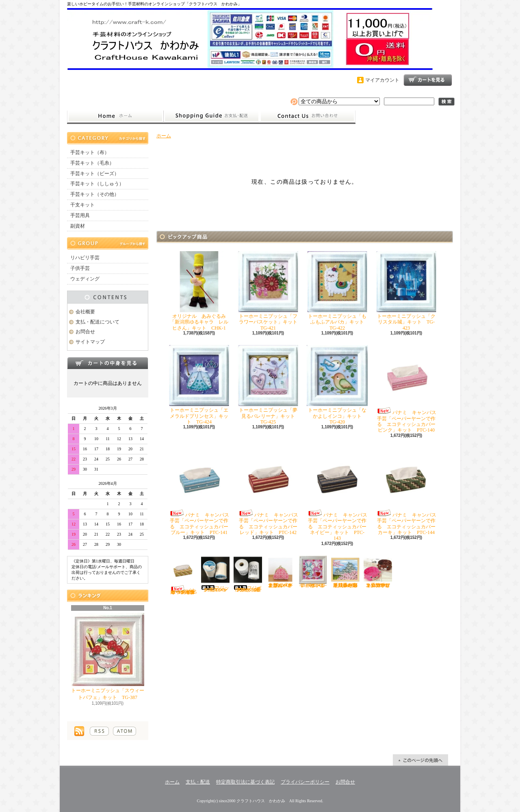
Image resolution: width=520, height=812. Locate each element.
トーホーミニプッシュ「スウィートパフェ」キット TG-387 (108, 657)
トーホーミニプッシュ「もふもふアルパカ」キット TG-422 (338, 291)
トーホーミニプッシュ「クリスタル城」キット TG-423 (406, 291)
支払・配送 (198, 782)
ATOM (125, 731)
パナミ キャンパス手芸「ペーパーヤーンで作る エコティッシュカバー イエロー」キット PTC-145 (183, 575)
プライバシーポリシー (305, 782)
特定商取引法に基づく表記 (245, 782)
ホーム (115, 116)
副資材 (78, 226)
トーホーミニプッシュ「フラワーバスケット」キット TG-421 (270, 291)
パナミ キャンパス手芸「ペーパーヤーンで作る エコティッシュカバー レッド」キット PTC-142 (270, 491)
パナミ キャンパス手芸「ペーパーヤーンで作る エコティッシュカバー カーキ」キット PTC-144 (408, 491)
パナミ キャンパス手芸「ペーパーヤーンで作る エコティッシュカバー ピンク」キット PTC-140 (408, 389)
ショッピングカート (428, 80)
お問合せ (308, 116)
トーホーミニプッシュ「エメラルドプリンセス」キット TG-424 (199, 385)
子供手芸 (80, 268)
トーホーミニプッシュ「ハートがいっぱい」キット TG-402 (313, 572)
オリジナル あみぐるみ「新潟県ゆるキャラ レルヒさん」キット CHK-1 (199, 291)
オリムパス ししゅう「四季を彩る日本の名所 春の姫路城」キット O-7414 (347, 572)
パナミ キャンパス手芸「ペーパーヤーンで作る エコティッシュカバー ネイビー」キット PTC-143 (339, 494)
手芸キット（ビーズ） (95, 174)
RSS (99, 731)
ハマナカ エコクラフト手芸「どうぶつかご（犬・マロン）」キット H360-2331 (378, 572)
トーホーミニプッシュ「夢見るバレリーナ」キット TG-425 (269, 385)
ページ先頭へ (420, 760)
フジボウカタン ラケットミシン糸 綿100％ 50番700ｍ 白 (248, 574)
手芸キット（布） (90, 152)
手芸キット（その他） (95, 194)
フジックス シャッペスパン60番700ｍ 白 (216, 574)
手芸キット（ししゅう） (97, 184)
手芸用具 (80, 215)
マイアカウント (382, 80)
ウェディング (85, 279)
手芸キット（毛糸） (92, 163)
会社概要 (85, 312)
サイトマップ (90, 342)
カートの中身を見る (108, 363)
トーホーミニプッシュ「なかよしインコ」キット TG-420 (337, 385)
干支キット (82, 205)
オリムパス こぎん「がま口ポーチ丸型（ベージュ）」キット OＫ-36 (282, 572)
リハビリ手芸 (85, 258)
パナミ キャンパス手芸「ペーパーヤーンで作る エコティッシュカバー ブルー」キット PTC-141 (201, 491)
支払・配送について (211, 116)
